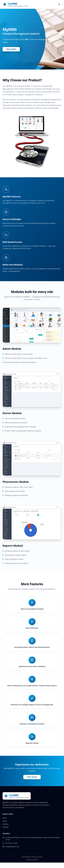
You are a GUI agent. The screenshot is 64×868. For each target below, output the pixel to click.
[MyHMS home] (15, 4)
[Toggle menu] (59, 4)
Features (6, 824)
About (5, 821)
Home (5, 818)
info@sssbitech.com (12, 847)
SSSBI (36, 859)
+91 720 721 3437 (11, 843)
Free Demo (11, 49)
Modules (6, 827)
